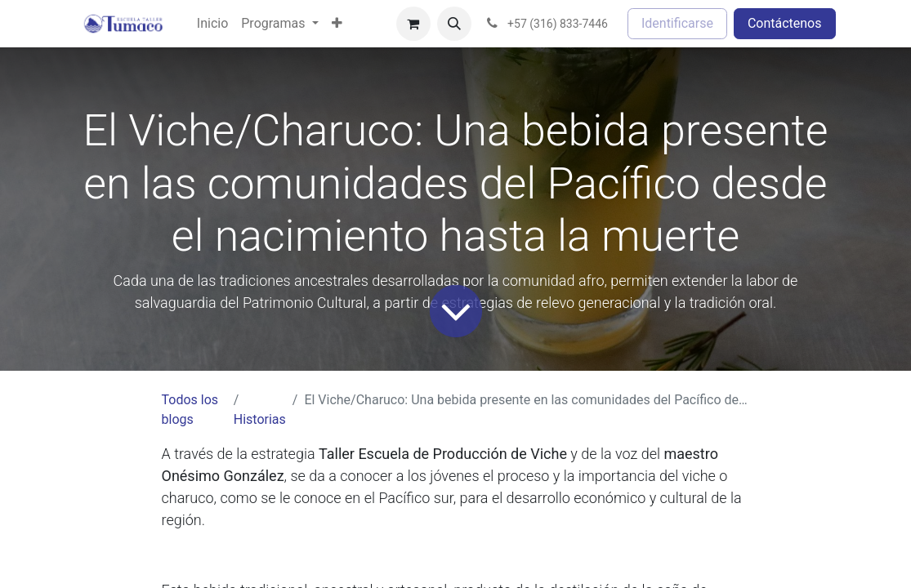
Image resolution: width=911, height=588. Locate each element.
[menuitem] (212, 24)
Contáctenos (785, 23)
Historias (260, 419)
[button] (454, 24)
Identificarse (677, 23)
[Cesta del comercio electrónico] (413, 24)
